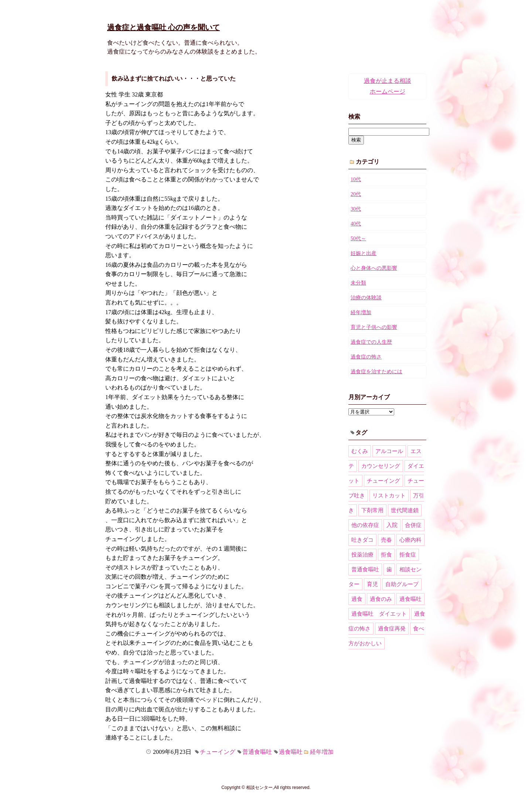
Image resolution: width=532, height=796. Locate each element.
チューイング (218, 752)
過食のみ (381, 599)
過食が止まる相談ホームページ (388, 86)
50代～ (358, 239)
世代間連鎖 (405, 510)
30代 (356, 209)
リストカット (389, 496)
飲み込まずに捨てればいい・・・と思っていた (174, 79)
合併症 (413, 525)
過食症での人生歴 (371, 342)
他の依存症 (365, 525)
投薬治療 (362, 555)
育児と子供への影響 (374, 327)
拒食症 (408, 555)
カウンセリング (381, 466)
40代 (356, 224)
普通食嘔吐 (257, 752)
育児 (372, 584)
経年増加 (322, 752)
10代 (356, 179)
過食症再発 (392, 629)
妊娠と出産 (364, 253)
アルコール (389, 451)
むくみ (360, 451)
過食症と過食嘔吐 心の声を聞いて (163, 27)
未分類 (358, 283)
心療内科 (410, 540)
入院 (392, 525)
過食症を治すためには (376, 372)
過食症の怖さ (366, 357)
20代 (356, 194)
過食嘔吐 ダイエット (379, 614)
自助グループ (402, 584)
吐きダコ (362, 540)
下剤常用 (372, 510)
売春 (386, 540)
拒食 (386, 555)
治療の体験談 (366, 298)
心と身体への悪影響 (374, 268)
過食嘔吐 (291, 752)
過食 (357, 599)
